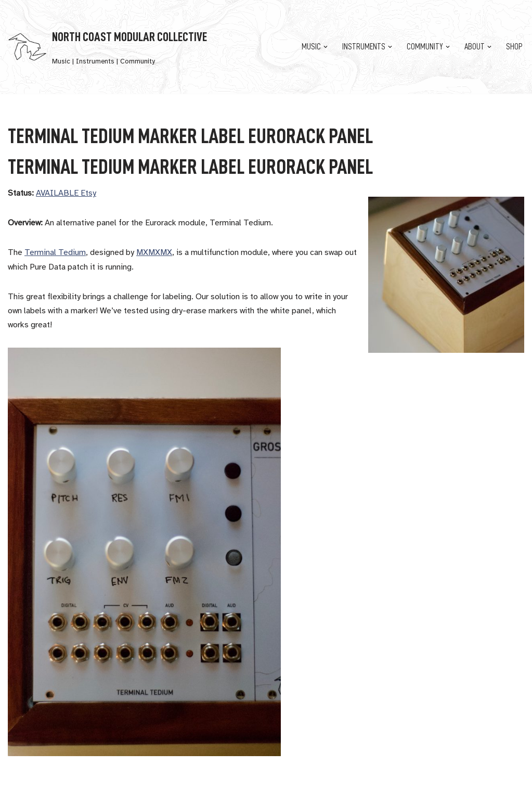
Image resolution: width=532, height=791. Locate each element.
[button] (326, 47)
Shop (514, 47)
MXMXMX (154, 253)
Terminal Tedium (55, 253)
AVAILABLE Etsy (66, 193)
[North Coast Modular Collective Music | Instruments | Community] (107, 47)
